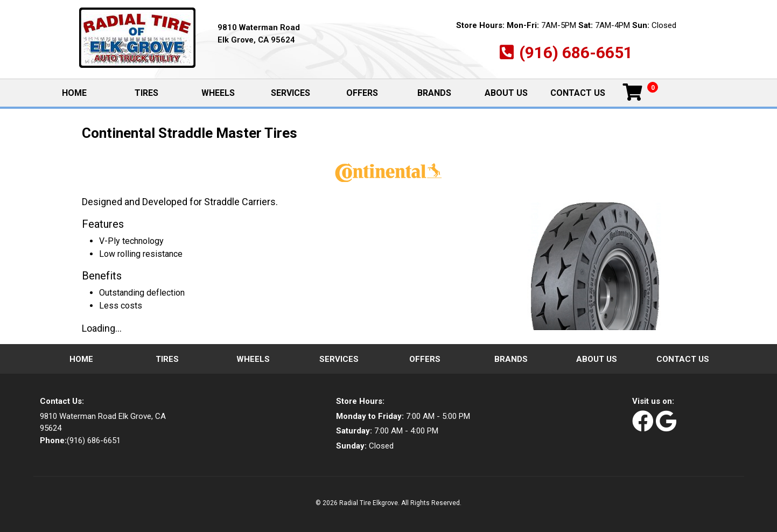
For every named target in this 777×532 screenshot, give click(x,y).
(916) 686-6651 (576, 52)
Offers (362, 93)
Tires (146, 93)
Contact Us (578, 93)
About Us (506, 93)
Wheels (218, 93)
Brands (434, 93)
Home (86, 93)
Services (290, 93)
